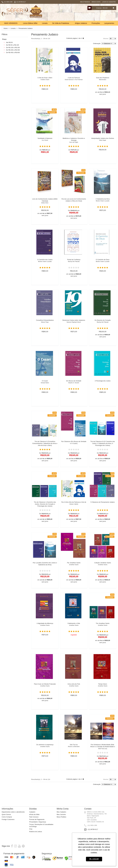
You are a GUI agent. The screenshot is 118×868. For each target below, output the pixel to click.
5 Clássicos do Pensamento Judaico (103, 507)
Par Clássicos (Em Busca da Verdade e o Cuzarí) (74, 447)
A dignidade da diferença (45, 629)
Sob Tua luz (74, 751)
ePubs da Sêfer (34, 818)
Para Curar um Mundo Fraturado (45, 690)
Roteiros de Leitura (36, 835)
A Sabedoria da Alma (103, 205)
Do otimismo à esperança (45, 751)
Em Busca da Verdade (74, 387)
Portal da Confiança (74, 266)
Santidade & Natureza (45, 144)
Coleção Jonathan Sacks (103, 569)
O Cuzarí (45, 387)
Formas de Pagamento (37, 823)
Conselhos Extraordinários (45, 326)
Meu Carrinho (61, 818)
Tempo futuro (103, 690)
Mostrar (106, 42)
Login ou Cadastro (109, 2)
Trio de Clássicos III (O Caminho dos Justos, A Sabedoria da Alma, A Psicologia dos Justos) (103, 448)
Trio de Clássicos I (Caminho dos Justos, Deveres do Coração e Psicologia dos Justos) (45, 509)
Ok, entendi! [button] (94, 859)
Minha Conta (96, 2)
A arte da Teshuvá (74, 84)
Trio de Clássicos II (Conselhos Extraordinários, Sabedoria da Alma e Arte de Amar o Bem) (45, 448)
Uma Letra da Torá (74, 690)
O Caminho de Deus (103, 266)
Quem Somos (6, 818)
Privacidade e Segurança (38, 826)
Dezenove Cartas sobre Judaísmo (74, 326)
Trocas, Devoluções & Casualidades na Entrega (41, 829)
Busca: (77, 22)
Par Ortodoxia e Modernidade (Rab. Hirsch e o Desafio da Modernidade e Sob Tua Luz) (103, 752)
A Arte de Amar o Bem (45, 84)
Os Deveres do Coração (103, 326)
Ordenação (97, 47)
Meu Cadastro (61, 816)
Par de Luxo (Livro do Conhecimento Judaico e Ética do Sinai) (74, 205)
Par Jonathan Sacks (74, 569)
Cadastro (32, 816)
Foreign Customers (8, 823)
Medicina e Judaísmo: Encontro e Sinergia (74, 145)
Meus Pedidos (85, 2)
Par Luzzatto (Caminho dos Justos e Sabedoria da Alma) (45, 569)
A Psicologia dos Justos (103, 386)
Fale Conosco (34, 821)
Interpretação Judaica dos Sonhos (103, 144)
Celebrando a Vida (74, 629)
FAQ (31, 833)
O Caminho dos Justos (45, 266)
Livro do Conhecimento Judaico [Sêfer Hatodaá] (45, 206)
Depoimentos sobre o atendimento (13, 816)
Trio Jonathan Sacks (103, 629)
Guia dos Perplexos (103, 84)
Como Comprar (7, 821)
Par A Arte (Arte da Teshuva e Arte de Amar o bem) (74, 508)
